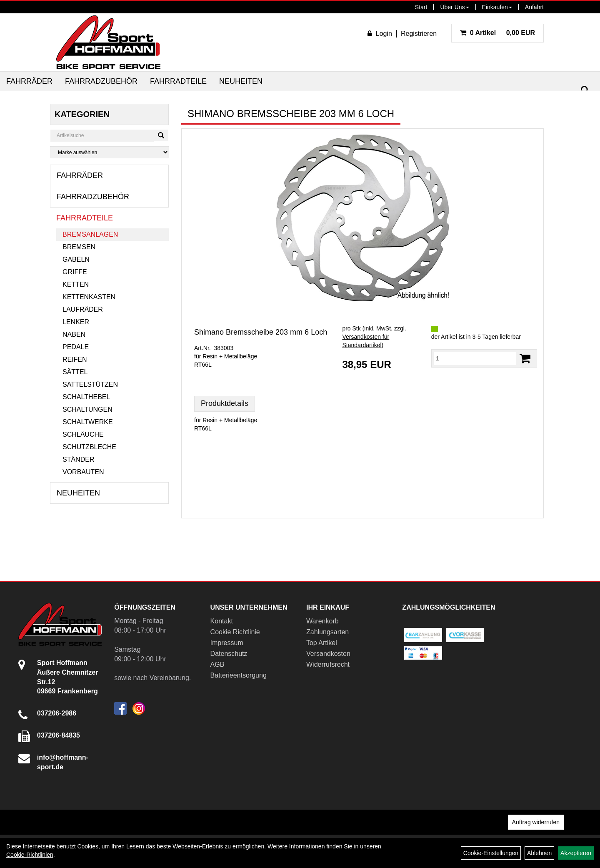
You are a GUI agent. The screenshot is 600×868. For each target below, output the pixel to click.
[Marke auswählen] (109, 152)
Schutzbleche (89, 447)
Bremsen (79, 247)
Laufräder (83, 309)
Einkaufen (497, 7)
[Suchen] (585, 90)
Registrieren (419, 34)
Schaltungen (87, 409)
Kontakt (222, 621)
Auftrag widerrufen (536, 822)
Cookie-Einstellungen (491, 853)
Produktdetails (225, 403)
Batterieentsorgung (239, 675)
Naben (74, 334)
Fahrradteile (178, 81)
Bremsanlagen (90, 234)
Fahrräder (29, 81)
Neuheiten (241, 81)
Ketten (76, 284)
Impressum (227, 643)
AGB (217, 664)
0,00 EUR (497, 33)
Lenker (76, 322)
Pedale (76, 347)
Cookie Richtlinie (235, 632)
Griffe (75, 272)
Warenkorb (322, 621)
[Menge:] (475, 358)
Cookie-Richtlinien (30, 855)
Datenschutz (229, 654)
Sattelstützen (90, 384)
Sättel (75, 372)
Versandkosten (328, 654)
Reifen (75, 359)
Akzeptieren (576, 853)
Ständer (78, 459)
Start (421, 7)
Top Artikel (322, 643)
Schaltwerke (88, 422)
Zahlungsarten (327, 632)
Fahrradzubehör (101, 81)
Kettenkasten (89, 297)
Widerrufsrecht (328, 664)
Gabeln (76, 259)
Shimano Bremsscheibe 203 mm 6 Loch (261, 332)
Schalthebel (86, 397)
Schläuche (83, 434)
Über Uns (454, 7)
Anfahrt (534, 7)
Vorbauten (83, 472)
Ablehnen (539, 853)
